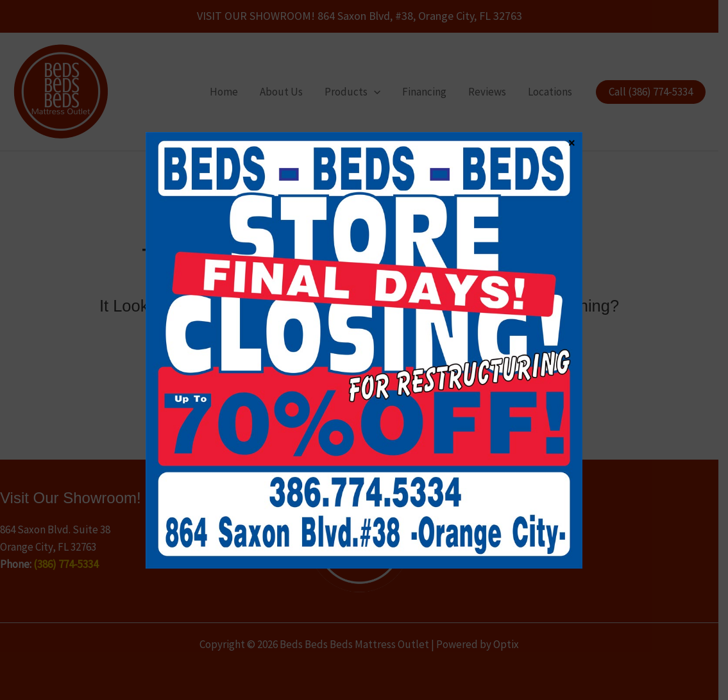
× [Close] (571, 142)
